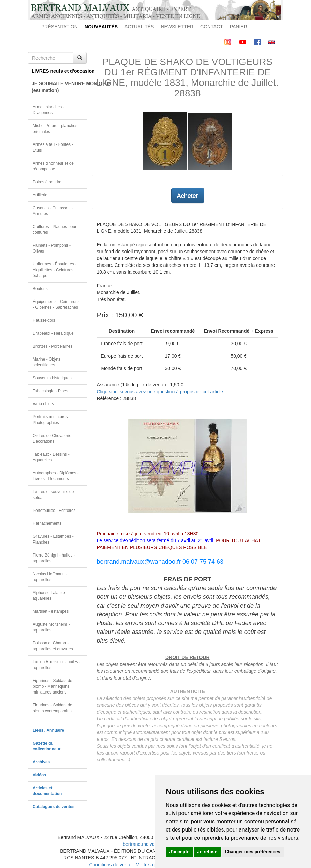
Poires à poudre (47, 182)
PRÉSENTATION (60, 27)
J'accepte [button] (179, 852)
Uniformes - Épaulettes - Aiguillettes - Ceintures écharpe (55, 270)
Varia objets (43, 404)
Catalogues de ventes (54, 807)
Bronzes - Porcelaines (53, 346)
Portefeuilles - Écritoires (54, 511)
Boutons (40, 289)
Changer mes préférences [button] (253, 852)
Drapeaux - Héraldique (53, 333)
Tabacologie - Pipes (50, 391)
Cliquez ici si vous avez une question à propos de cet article (160, 392)
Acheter (188, 196)
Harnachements (47, 523)
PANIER (239, 27)
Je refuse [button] (207, 852)
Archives (41, 762)
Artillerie (40, 195)
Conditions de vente (110, 865)
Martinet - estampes (51, 611)
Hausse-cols (44, 320)
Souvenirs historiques (52, 378)
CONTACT (212, 27)
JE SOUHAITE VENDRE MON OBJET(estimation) (59, 87)
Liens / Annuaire (48, 730)
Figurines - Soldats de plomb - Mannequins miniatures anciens (53, 686)
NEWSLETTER (177, 27)
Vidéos (39, 775)
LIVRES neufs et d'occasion (59, 71)
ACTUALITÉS (139, 27)
